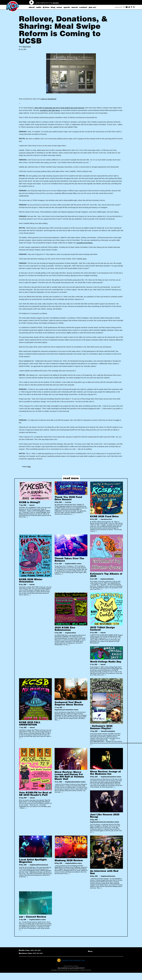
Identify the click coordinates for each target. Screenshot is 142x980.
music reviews (66, 710)
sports (67, 7)
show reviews (77, 564)
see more (56, 3)
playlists (111, 579)
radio (39, 7)
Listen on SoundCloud (49, 99)
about (32, 7)
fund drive (68, 502)
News (29, 467)
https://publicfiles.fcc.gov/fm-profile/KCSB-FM (71, 968)
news (59, 7)
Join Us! (92, 7)
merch (75, 7)
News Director (27, 46)
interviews (41, 865)
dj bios (46, 7)
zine (75, 633)
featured (32, 505)
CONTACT (83, 7)
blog (53, 7)
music (59, 710)
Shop (90, 951)
